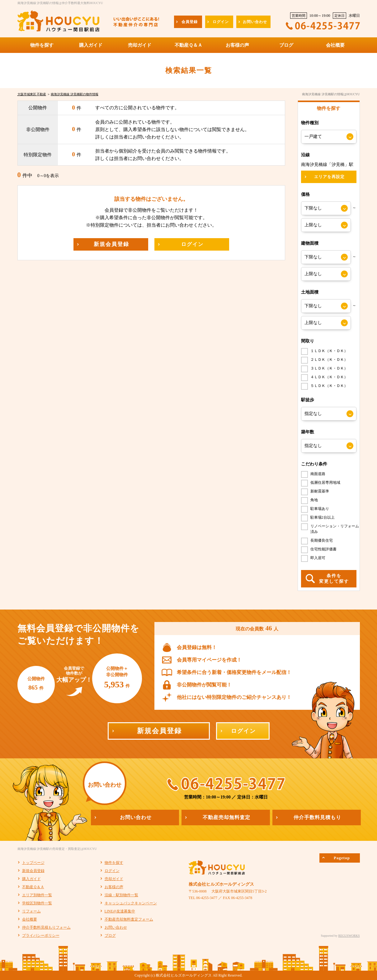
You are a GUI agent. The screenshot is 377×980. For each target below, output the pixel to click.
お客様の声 (114, 887)
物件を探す (114, 863)
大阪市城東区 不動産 (32, 94)
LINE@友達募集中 (120, 911)
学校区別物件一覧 (37, 903)
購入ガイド (31, 879)
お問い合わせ (116, 927)
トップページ (33, 863)
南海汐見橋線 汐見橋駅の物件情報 (75, 94)
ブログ (110, 935)
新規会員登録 (33, 871)
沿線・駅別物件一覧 (121, 895)
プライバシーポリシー (41, 935)
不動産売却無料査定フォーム (129, 919)
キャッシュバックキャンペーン (131, 903)
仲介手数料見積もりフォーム (46, 927)
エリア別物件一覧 (37, 895)
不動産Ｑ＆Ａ (33, 887)
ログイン (112, 871)
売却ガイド (114, 879)
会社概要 (30, 919)
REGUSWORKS (349, 936)
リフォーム (31, 911)
